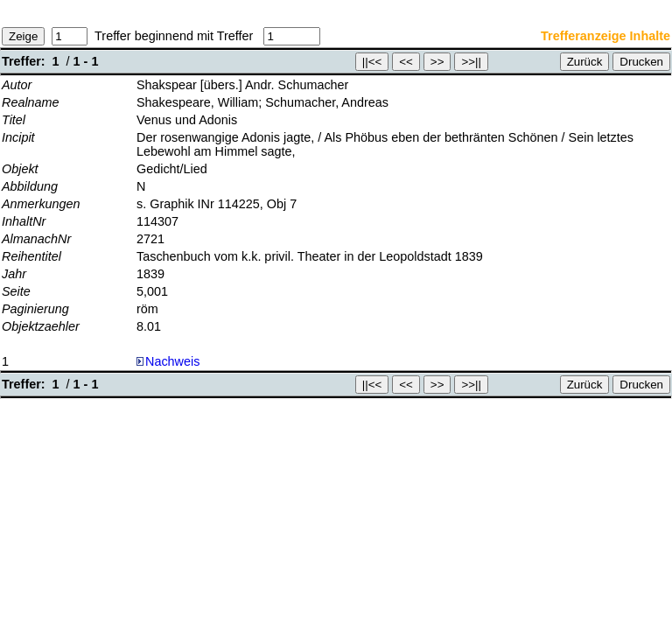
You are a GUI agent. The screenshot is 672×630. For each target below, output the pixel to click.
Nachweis (168, 361)
